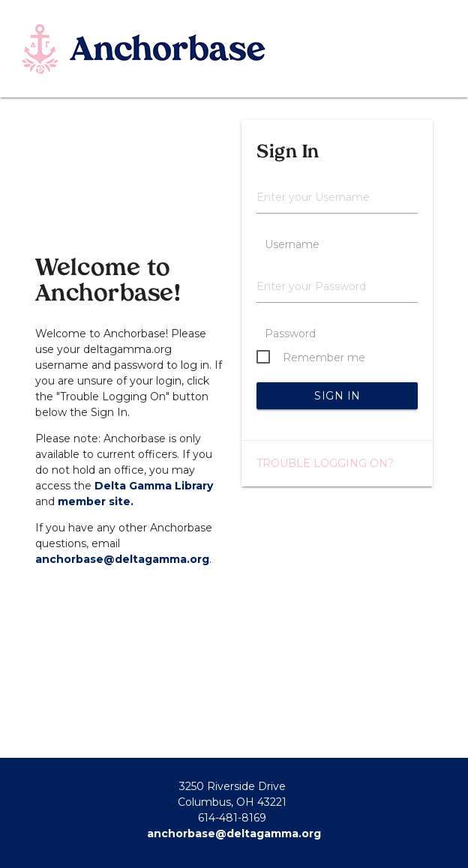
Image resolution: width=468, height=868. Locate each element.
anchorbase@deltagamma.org (122, 559)
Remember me (324, 358)
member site (94, 501)
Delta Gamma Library (154, 486)
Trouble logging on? (325, 463)
